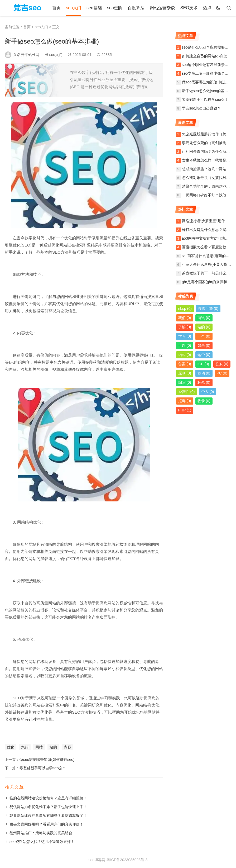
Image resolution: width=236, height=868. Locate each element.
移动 (204, 373)
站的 (53, 747)
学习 (185, 336)
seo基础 (94, 8)
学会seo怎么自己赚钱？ (202, 108)
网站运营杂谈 (162, 8)
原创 (185, 373)
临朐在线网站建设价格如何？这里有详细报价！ (48, 798)
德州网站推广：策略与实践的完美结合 (41, 833)
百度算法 (136, 8)
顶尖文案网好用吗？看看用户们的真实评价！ (46, 824)
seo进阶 (115, 8)
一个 (204, 336)
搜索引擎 (208, 309)
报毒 (185, 401)
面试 (204, 318)
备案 (185, 364)
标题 (204, 382)
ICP (203, 364)
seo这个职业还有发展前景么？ (207, 65)
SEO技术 (189, 8)
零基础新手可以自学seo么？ (43, 768)
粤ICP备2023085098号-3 (127, 860)
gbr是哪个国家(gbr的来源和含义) (209, 282)
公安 (222, 364)
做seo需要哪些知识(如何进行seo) (47, 760)
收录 (204, 401)
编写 (185, 382)
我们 (185, 318)
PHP (185, 410)
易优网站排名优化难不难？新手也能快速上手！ (48, 807)
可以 (185, 345)
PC (222, 373)
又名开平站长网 (26, 55)
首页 (56, 8)
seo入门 (74, 8)
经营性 (187, 392)
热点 (207, 8)
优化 (11, 747)
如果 (204, 345)
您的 (25, 747)
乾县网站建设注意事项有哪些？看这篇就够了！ (48, 815)
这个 (204, 355)
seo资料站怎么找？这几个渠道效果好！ (42, 842)
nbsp (185, 309)
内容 (68, 747)
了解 (185, 327)
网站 (39, 747)
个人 (208, 392)
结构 (185, 355)
